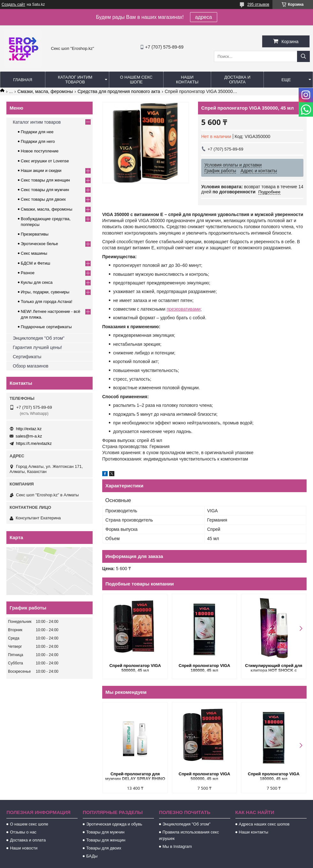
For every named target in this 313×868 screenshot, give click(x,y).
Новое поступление (40, 151)
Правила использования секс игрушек (189, 835)
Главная (23, 80)
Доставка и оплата (237, 80)
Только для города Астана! (46, 302)
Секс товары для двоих (43, 199)
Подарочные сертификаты (46, 327)
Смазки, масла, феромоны (45, 91)
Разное (28, 273)
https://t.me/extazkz (34, 443)
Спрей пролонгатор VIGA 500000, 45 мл (135, 668)
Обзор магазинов (31, 366)
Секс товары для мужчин (45, 190)
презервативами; (184, 309)
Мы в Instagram (177, 846)
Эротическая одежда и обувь (114, 824)
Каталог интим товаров (75, 80)
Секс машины (34, 253)
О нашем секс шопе (136, 80)
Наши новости (24, 848)
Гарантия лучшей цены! (37, 347)
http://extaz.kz (29, 429)
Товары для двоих (104, 848)
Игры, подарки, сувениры (45, 292)
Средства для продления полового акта (119, 91)
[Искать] (303, 56)
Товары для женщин (106, 840)
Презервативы (35, 234)
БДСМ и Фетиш (35, 263)
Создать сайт (13, 4)
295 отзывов (258, 4)
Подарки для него (38, 141)
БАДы (92, 856)
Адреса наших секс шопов (264, 824)
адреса (204, 17)
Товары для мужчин (105, 832)
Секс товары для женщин (45, 180)
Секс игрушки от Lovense (45, 161)
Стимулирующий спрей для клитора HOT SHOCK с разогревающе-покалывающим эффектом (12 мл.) (274, 668)
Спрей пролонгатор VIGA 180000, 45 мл (204, 668)
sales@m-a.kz (29, 436)
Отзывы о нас (23, 832)
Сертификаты (27, 357)
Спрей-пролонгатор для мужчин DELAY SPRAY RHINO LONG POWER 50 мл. (135, 777)
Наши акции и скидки (41, 170)
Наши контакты (187, 80)
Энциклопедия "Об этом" (39, 338)
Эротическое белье (39, 244)
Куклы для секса (37, 282)
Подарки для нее (37, 132)
